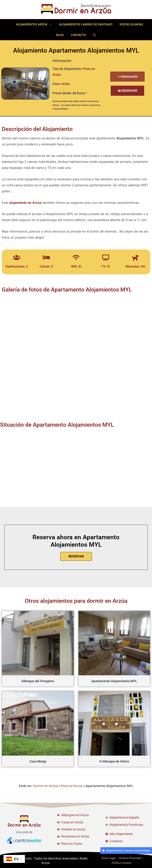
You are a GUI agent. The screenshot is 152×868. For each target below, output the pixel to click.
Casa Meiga (38, 761)
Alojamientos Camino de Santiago (86, 24)
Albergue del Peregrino (38, 681)
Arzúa (65, 84)
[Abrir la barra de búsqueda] (94, 35)
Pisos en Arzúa (72, 786)
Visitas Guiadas (131, 24)
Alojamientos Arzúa (36, 24)
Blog (60, 35)
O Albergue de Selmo (114, 761)
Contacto (78, 35)
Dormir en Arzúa (45, 786)
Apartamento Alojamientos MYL (114, 681)
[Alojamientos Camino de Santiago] (126, 851)
